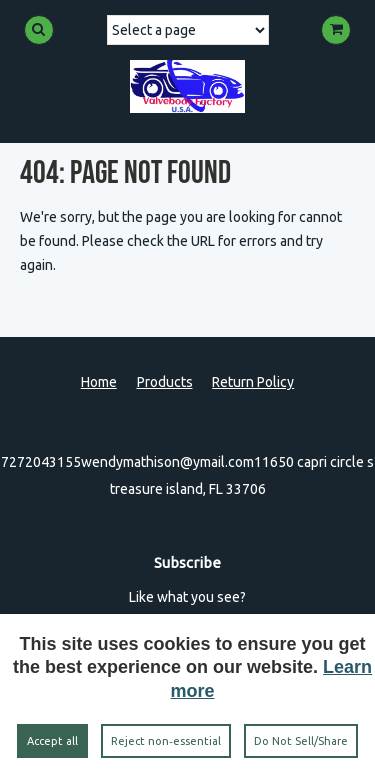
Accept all (52, 741)
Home (99, 382)
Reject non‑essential (166, 741)
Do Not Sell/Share (301, 741)
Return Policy (253, 382)
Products (165, 382)
